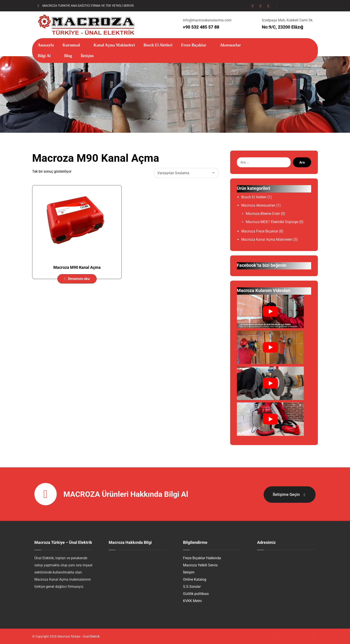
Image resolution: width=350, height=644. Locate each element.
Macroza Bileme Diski (263, 214)
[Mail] (268, 6)
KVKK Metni (192, 602)
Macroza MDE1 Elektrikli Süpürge (272, 223)
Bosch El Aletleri (254, 198)
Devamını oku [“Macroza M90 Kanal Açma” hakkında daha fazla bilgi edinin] (79, 280)
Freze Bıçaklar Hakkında (202, 559)
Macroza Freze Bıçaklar (260, 232)
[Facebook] (253, 6)
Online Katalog (195, 580)
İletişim (189, 573)
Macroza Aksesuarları (258, 206)
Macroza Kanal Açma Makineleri (267, 240)
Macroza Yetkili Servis (200, 566)
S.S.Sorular (192, 587)
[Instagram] (260, 6)
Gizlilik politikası (196, 594)
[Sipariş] (186, 174)
